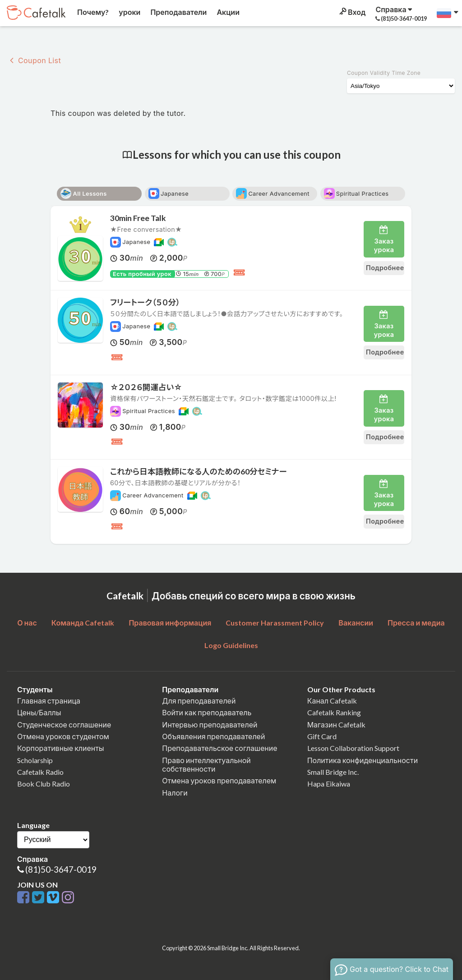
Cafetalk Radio (40, 772)
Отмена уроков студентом (63, 736)
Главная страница (49, 701)
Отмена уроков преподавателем (219, 780)
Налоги (175, 793)
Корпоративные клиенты (61, 748)
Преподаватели (178, 12)
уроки (129, 12)
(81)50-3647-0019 (61, 869)
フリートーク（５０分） (145, 302)
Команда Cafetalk (83, 623)
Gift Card (322, 736)
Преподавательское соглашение (219, 748)
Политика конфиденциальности (363, 760)
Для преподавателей (199, 701)
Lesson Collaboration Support (353, 748)
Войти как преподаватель (207, 712)
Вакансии (356, 623)
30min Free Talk (138, 218)
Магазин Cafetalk (336, 725)
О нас (27, 623)
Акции (227, 12)
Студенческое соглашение (64, 725)
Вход (352, 12)
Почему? (92, 12)
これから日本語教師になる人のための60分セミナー (199, 472)
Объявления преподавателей (213, 736)
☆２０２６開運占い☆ (150, 387)
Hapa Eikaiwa (329, 784)
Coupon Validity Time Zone (384, 73)
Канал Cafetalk (332, 701)
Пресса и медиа (416, 623)
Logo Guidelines (231, 645)
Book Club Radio (44, 784)
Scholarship (35, 760)
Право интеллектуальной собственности (206, 764)
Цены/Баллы (39, 712)
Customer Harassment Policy (275, 623)
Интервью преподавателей (210, 725)
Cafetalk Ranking (334, 712)
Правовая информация (170, 623)
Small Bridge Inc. (333, 772)
